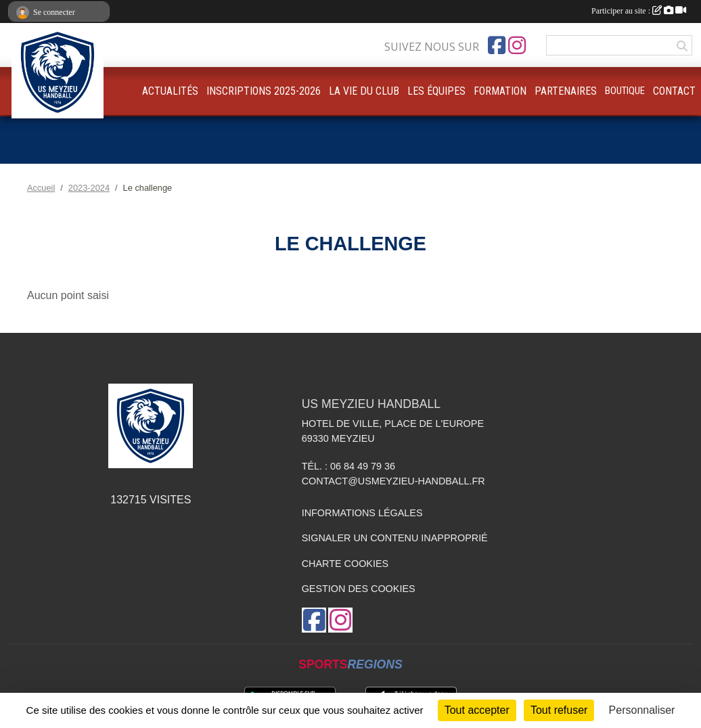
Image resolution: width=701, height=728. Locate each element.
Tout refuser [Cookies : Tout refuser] (559, 710)
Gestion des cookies (359, 589)
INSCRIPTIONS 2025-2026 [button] (264, 91)
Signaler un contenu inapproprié (395, 538)
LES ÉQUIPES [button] (436, 91)
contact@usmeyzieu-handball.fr (393, 481)
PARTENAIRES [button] (566, 91)
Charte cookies (345, 564)
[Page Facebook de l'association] (497, 45)
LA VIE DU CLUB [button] (364, 91)
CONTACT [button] (674, 91)
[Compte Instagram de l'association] (517, 45)
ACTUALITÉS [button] (170, 91)
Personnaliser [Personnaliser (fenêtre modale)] (642, 710)
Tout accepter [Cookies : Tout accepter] (477, 710)
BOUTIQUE (625, 91)
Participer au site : (639, 11)
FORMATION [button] (500, 91)
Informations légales (362, 513)
